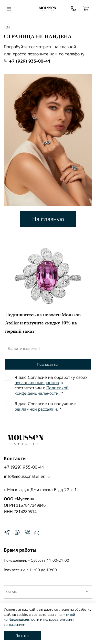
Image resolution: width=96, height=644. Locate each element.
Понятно (22, 636)
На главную (48, 219)
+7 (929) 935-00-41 (27, 61)
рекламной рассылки (36, 409)
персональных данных (37, 383)
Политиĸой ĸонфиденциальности (42, 390)
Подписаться (48, 364)
